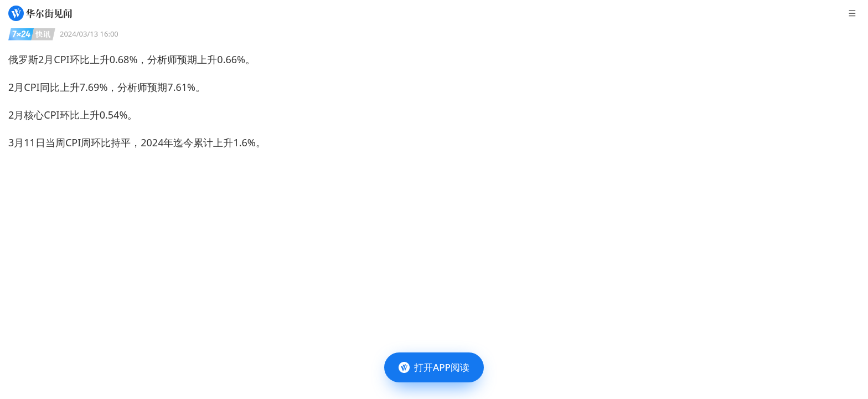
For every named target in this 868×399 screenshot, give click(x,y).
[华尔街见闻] (40, 13)
